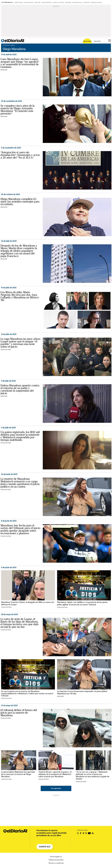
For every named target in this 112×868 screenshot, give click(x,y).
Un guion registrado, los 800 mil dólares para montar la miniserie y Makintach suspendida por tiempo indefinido (20, 436)
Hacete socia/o (87, 41)
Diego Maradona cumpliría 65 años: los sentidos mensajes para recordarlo (20, 202)
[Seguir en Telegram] (83, 833)
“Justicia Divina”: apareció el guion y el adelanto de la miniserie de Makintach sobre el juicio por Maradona (55, 774)
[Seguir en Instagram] (86, 833)
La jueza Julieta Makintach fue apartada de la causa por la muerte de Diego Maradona (18, 774)
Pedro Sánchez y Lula (77, 2)
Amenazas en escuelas (96, 2)
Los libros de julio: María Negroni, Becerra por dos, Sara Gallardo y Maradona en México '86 (20, 296)
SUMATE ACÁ (45, 847)
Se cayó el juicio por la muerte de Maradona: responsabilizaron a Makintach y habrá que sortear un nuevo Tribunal (27, 694)
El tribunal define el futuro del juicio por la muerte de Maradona (19, 713)
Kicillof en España (19, 2)
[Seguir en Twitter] (78, 833)
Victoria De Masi (6, 349)
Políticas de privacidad (56, 860)
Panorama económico (46, 2)
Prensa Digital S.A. (56, 857)
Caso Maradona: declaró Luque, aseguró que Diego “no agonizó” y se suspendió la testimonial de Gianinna (20, 63)
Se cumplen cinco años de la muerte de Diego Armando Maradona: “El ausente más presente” (18, 110)
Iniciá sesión (97, 41)
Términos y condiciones (56, 863)
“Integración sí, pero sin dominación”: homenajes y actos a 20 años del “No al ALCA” (20, 155)
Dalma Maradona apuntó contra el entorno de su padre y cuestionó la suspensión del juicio (20, 389)
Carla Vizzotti (87, 2)
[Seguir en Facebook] (81, 833)
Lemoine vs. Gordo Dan (58, 2)
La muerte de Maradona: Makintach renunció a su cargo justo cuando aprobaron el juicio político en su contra (20, 483)
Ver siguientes (56, 788)
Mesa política (68, 2)
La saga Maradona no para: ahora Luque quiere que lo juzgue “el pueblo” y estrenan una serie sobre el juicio (20, 343)
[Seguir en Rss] (93, 833)
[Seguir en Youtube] (89, 833)
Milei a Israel (37, 2)
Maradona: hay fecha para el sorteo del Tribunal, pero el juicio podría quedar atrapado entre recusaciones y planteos (20, 529)
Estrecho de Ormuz (29, 2)
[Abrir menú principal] (110, 41)
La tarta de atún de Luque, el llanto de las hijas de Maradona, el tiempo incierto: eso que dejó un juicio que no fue (20, 623)
